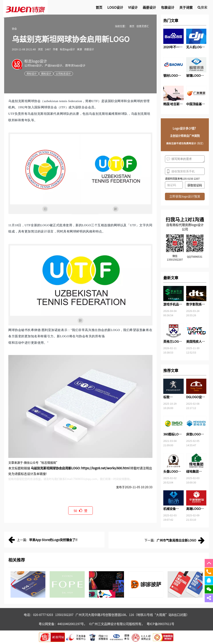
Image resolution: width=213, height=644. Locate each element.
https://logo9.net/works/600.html (105, 468)
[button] (13, 584)
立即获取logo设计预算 (185, 196)
